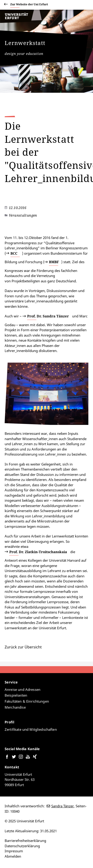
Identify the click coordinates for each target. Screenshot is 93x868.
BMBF (54, 262)
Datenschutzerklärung (22, 846)
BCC (14, 253)
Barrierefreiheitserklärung (25, 841)
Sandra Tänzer (63, 806)
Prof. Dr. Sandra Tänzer (48, 316)
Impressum (14, 851)
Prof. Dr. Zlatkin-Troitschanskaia (38, 552)
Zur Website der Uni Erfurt (29, 5)
